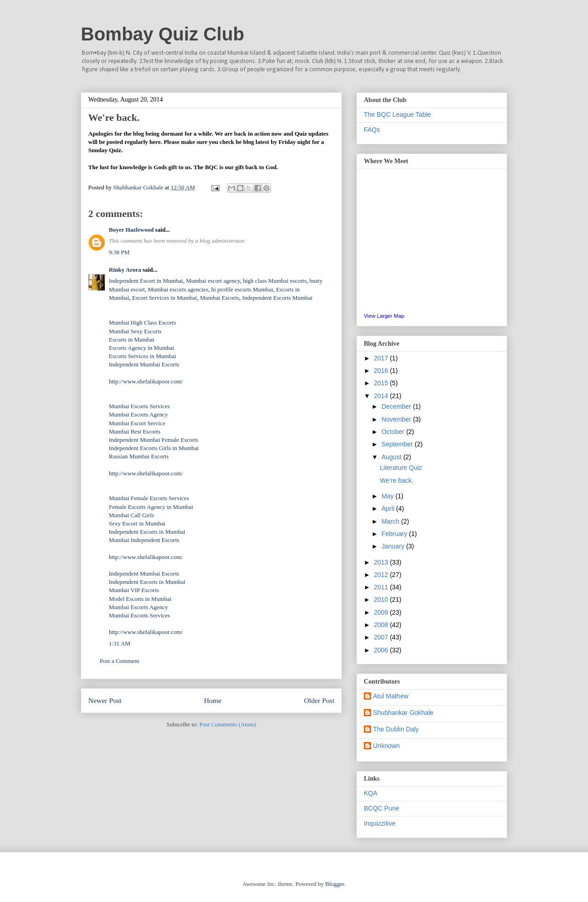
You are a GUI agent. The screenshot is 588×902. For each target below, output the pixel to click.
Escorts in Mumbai (132, 340)
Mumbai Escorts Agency (139, 414)
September (398, 444)
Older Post (319, 700)
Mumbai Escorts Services (139, 406)
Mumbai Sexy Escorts (135, 331)
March (391, 521)
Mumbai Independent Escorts (144, 540)
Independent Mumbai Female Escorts (154, 440)
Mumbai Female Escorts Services (149, 498)
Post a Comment (119, 661)
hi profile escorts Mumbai (242, 289)
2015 (382, 383)
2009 (382, 612)
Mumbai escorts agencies (178, 289)
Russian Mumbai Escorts (139, 456)
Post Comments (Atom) (228, 724)
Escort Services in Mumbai (165, 298)
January (394, 546)
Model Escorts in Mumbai (140, 599)
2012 (382, 575)
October (394, 432)
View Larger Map (384, 316)
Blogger (335, 884)
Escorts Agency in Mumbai (141, 348)
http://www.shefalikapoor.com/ (146, 381)
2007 (382, 637)
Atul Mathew (391, 696)
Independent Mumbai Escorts (144, 364)
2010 (382, 599)
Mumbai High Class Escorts (142, 323)
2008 (382, 625)
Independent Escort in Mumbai (146, 281)
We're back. (397, 480)
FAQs (372, 130)
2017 (382, 358)
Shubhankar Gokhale (403, 713)
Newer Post (105, 700)
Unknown (386, 746)
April (389, 508)
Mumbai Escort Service (137, 423)
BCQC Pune (382, 808)
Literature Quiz (401, 468)
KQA (371, 793)
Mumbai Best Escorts (135, 431)
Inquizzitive (380, 823)
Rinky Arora (125, 270)
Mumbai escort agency (213, 281)
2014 (382, 396)
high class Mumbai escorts (275, 281)
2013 (382, 562)
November (397, 419)
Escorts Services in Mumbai (142, 356)
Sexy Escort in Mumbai (137, 523)
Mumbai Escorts (220, 298)
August (392, 457)
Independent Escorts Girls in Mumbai (154, 448)
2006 (382, 650)
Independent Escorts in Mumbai (147, 532)
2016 (382, 371)
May (388, 496)
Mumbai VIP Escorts (134, 590)
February (395, 534)
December (397, 406)
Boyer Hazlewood (131, 230)
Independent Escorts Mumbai (277, 298)
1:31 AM (120, 643)
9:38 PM (119, 252)
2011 (382, 587)
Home (213, 700)
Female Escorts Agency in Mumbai (151, 507)
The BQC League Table (397, 114)
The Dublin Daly (396, 729)
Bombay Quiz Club (163, 34)
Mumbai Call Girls (131, 515)
